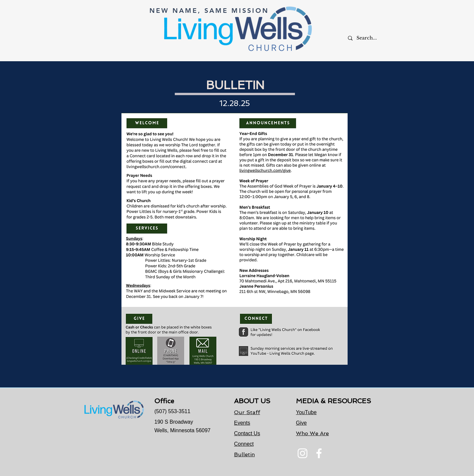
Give (301, 423)
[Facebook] (319, 453)
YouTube (306, 412)
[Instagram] (303, 453)
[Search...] (370, 38)
